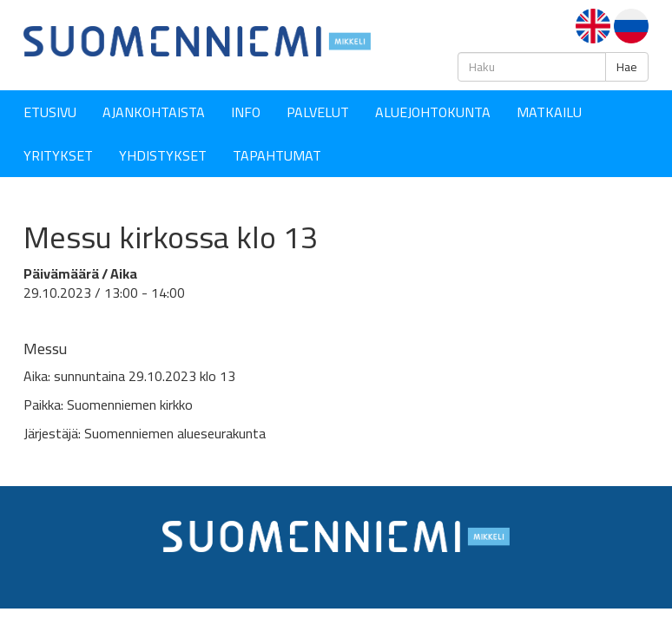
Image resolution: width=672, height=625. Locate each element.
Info (246, 112)
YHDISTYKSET (163, 155)
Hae (627, 67)
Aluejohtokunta (433, 112)
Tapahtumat (277, 155)
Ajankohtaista (154, 112)
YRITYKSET (58, 155)
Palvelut (318, 112)
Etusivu (50, 112)
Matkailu (549, 112)
